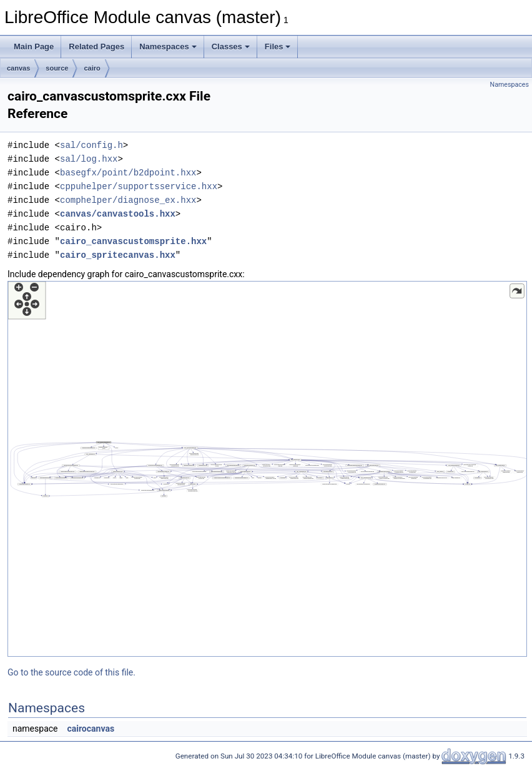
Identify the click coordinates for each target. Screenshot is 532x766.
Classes (231, 47)
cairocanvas (91, 729)
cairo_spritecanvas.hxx (118, 255)
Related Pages (96, 47)
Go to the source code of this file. (71, 672)
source (57, 68)
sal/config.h (91, 145)
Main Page (34, 47)
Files (278, 47)
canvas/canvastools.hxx (118, 214)
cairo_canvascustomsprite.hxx (133, 241)
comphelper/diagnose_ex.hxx (128, 200)
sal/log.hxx (89, 159)
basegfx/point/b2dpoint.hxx (128, 173)
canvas (18, 68)
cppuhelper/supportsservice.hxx (139, 186)
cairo (92, 68)
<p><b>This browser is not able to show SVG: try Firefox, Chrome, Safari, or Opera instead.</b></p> (267, 469)
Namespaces (168, 47)
